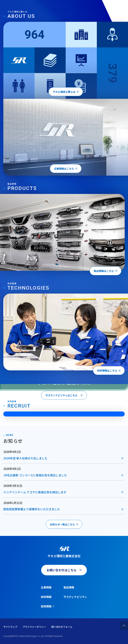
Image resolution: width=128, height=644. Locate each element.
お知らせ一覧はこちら (62, 524)
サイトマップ (10, 627)
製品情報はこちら (104, 271)
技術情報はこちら (107, 370)
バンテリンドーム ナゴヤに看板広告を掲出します (35, 492)
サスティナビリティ (75, 597)
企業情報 (46, 587)
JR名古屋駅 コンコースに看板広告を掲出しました (35, 475)
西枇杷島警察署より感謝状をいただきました (32, 509)
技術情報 (46, 597)
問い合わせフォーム (62, 627)
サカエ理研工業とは (64, 92)
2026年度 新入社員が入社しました (25, 458)
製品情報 (69, 587)
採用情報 (46, 606)
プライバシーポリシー (34, 627)
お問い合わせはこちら (61, 570)
